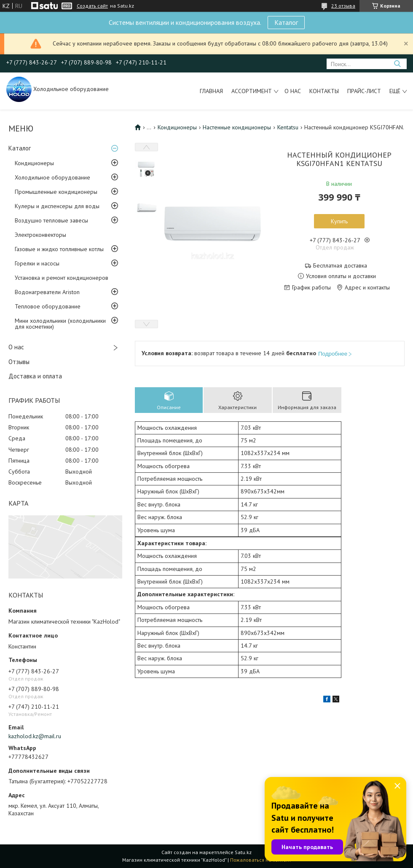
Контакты (324, 91)
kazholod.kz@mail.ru (35, 736)
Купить (339, 221)
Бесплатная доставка (340, 266)
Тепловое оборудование (48, 306)
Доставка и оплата (35, 376)
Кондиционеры (34, 163)
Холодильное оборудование (52, 177)
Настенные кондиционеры (237, 127)
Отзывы (19, 362)
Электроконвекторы (40, 235)
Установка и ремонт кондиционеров (62, 278)
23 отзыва (343, 6)
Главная (211, 91)
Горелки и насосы (37, 263)
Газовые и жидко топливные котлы (59, 249)
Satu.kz (243, 852)
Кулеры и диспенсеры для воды (57, 206)
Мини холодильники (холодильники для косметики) (60, 324)
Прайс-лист (364, 91)
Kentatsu (288, 127)
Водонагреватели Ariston (47, 292)
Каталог (286, 22)
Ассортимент (252, 91)
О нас (293, 91)
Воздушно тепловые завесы (51, 220)
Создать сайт (92, 6)
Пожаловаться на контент (261, 860)
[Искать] (397, 64)
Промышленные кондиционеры (56, 192)
